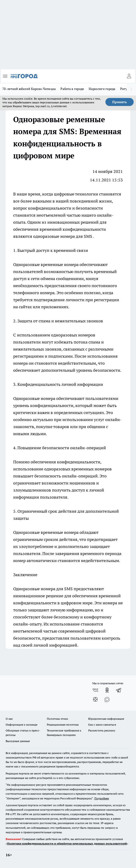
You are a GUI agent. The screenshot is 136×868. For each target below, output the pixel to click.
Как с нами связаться (102, 725)
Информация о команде (22, 725)
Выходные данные (18, 741)
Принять (120, 102)
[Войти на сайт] (129, 76)
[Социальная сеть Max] (107, 700)
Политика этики (57, 719)
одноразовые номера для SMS (63, 236)
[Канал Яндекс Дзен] (95, 700)
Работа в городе (72, 89)
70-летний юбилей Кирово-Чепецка (29, 89)
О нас (9, 719)
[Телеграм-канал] (119, 690)
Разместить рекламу (102, 730)
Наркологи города (102, 89)
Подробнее (102, 798)
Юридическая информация (106, 719)
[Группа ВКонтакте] (95, 690)
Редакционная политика (63, 725)
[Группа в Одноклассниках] (107, 690)
